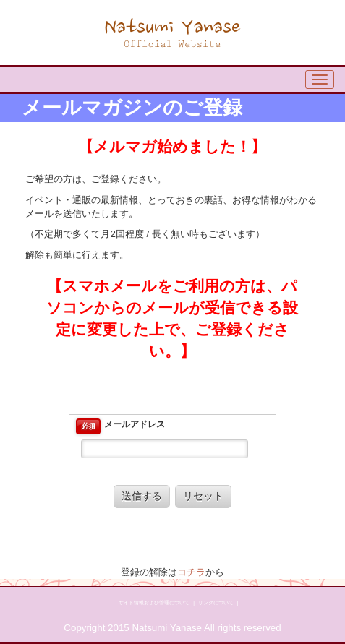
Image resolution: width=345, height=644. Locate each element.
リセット (203, 496)
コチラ (191, 572)
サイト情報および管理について (154, 602)
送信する (142, 496)
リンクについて (216, 602)
